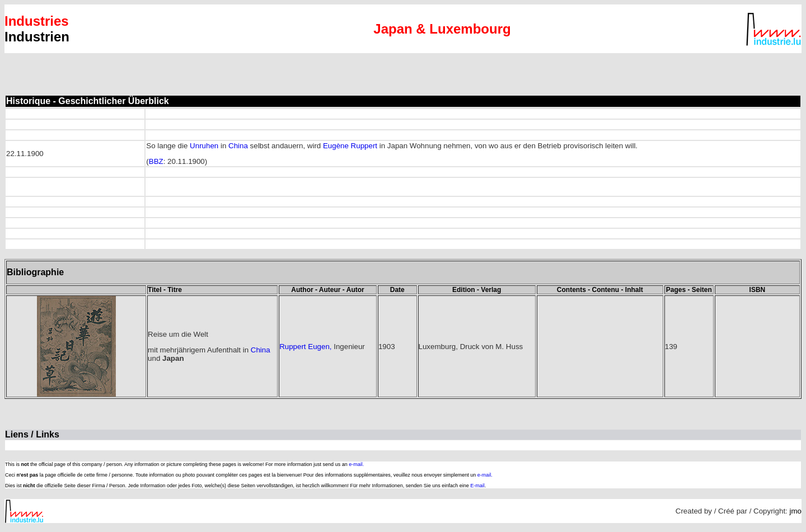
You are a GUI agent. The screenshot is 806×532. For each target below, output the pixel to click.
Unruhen (204, 146)
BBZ (156, 161)
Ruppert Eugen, (305, 347)
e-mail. (356, 464)
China (238, 146)
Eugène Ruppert (351, 146)
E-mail (477, 486)
